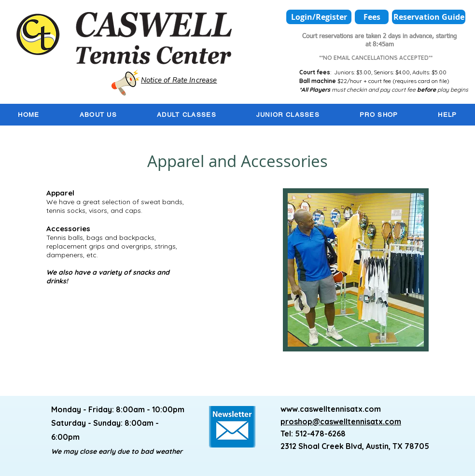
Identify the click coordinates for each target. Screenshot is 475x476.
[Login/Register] (319, 17)
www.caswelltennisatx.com (331, 409)
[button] (98, 115)
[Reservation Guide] (429, 17)
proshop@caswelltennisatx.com (341, 421)
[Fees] (372, 17)
